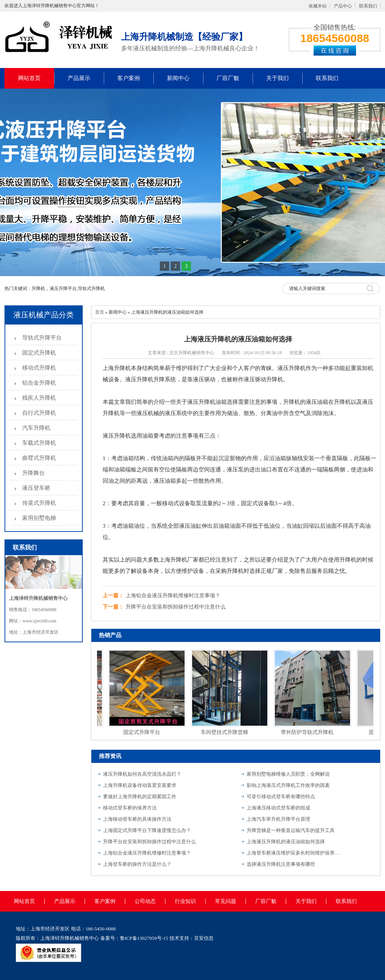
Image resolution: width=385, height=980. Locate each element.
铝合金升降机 (39, 383)
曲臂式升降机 (39, 458)
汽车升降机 (36, 428)
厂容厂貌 (228, 78)
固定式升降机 (39, 353)
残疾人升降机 (39, 398)
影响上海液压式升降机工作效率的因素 (288, 785)
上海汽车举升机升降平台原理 (278, 819)
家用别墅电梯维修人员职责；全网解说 (288, 774)
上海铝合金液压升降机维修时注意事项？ (173, 596)
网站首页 (29, 78)
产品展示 (79, 78)
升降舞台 (33, 473)
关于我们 (277, 78)
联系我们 (368, 6)
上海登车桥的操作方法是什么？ (137, 864)
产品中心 (343, 6)
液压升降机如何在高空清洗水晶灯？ (142, 774)
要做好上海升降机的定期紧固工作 (140, 797)
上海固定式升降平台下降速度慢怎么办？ (147, 830)
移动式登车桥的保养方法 (130, 808)
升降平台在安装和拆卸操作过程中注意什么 (176, 607)
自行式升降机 (39, 413)
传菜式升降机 (39, 503)
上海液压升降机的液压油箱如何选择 (286, 842)
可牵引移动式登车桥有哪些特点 (281, 797)
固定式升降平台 (143, 732)
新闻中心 (178, 78)
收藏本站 (318, 6)
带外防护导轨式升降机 (308, 732)
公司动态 (145, 901)
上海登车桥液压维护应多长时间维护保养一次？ (294, 853)
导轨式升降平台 (42, 338)
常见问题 (226, 901)
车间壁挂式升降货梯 (226, 732)
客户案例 (129, 78)
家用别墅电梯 (39, 518)
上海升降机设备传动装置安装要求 (140, 785)
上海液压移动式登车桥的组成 (278, 808)
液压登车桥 (36, 488)
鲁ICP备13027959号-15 (144, 938)
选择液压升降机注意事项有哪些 (281, 864)
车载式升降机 (39, 443)
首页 (100, 312)
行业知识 (185, 901)
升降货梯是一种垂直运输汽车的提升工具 (291, 830)
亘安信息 (204, 938)
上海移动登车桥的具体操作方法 (137, 819)
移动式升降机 (39, 368)
